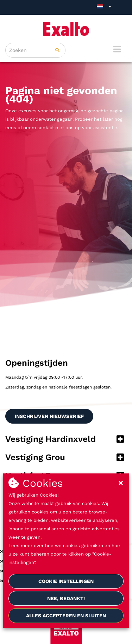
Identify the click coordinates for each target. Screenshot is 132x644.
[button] (66, 440)
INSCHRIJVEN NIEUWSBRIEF (49, 416)
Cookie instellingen (66, 581)
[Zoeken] (57, 50)
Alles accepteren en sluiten (66, 616)
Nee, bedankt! (66, 598)
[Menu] (117, 49)
